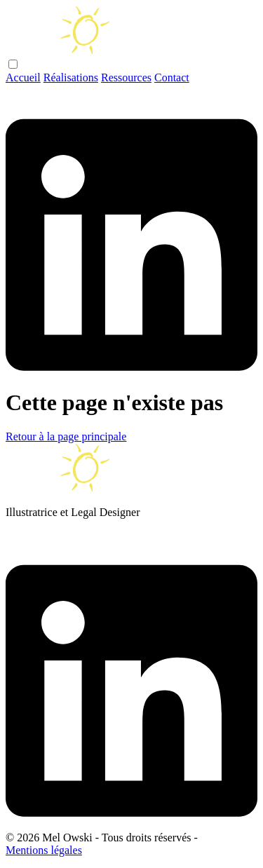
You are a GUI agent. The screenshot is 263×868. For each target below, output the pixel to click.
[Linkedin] (131, 368)
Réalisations (71, 77)
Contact (172, 77)
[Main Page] (76, 51)
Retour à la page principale (66, 436)
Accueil (23, 77)
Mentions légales (44, 850)
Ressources (126, 77)
